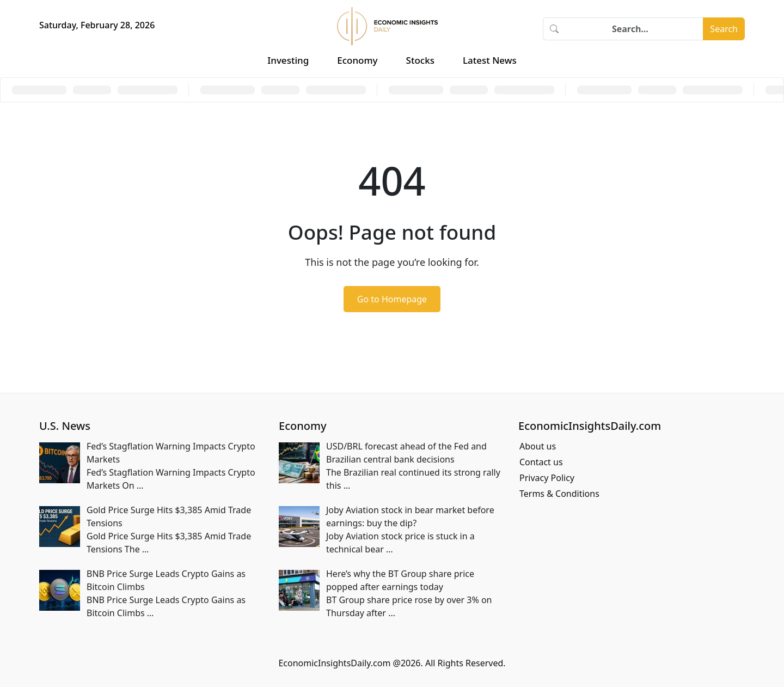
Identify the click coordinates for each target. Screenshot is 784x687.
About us (538, 446)
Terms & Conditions (559, 494)
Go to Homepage (392, 299)
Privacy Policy (547, 478)
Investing (288, 60)
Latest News (490, 60)
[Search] (634, 29)
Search (724, 29)
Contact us (541, 462)
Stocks (420, 60)
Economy (357, 60)
